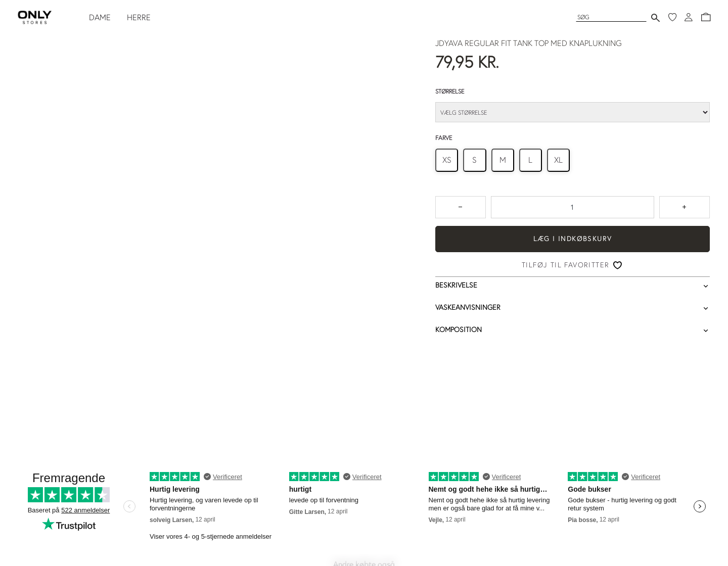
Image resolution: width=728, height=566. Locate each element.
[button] (706, 17)
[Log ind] (689, 17)
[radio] (447, 160)
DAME (100, 17)
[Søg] (611, 17)
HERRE (139, 17)
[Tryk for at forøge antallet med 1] (685, 207)
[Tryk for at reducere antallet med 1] (461, 207)
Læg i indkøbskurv (573, 239)
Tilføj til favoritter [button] (565, 265)
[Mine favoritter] (672, 17)
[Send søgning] (655, 17)
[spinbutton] (573, 207)
